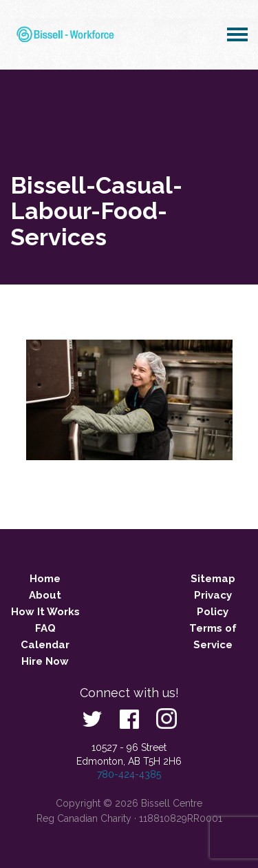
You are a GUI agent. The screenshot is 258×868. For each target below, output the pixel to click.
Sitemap (213, 579)
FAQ (45, 628)
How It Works (45, 612)
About (45, 595)
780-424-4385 (129, 774)
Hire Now (45, 661)
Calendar (45, 645)
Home (45, 579)
